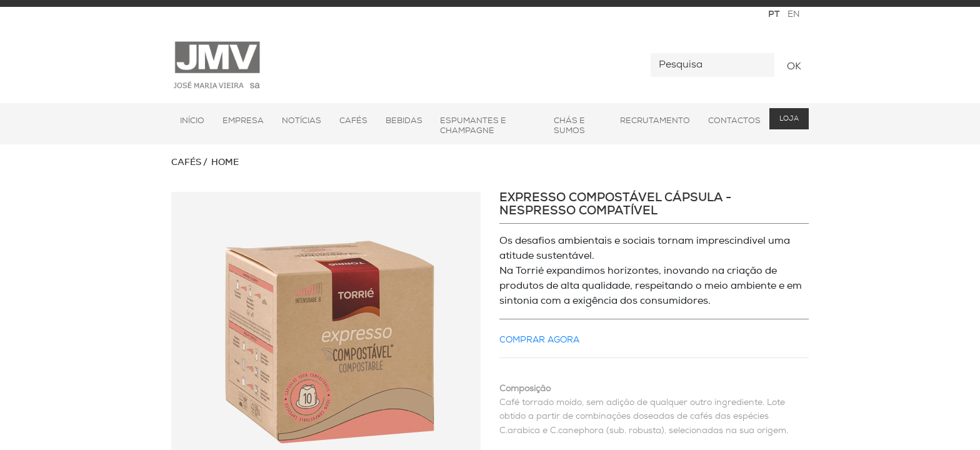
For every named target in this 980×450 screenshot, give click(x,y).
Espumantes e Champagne (473, 126)
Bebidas (404, 121)
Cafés (353, 121)
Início (192, 121)
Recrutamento (655, 121)
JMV (217, 65)
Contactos (734, 121)
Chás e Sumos (569, 126)
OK (794, 67)
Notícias (302, 121)
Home (225, 163)
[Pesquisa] (712, 65)
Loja (789, 119)
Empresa (243, 121)
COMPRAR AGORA (539, 340)
